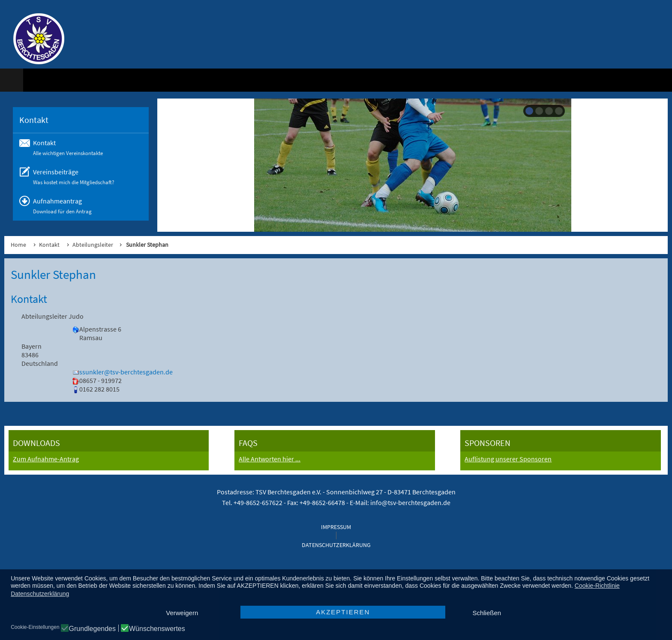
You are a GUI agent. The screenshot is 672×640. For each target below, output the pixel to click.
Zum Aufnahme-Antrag (46, 459)
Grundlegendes (92, 629)
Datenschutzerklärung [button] (40, 594)
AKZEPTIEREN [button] (343, 612)
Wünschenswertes (157, 629)
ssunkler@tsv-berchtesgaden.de (126, 372)
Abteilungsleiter (93, 245)
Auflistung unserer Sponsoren (508, 459)
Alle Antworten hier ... (270, 459)
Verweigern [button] (182, 613)
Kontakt (49, 245)
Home (18, 245)
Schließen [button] (487, 613)
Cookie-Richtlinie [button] (597, 586)
